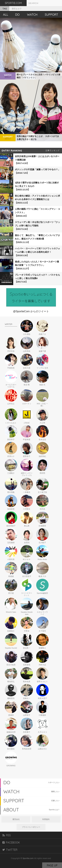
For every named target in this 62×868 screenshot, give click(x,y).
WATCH (32, 15)
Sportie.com (28, 858)
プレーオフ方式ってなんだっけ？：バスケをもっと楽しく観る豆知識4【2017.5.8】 (37, 278)
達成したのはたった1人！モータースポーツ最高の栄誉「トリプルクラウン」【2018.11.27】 (37, 265)
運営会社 (16, 819)
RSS (7, 835)
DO (17, 15)
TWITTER (10, 850)
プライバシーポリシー (31, 827)
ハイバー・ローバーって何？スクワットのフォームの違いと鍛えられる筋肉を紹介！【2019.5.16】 (37, 252)
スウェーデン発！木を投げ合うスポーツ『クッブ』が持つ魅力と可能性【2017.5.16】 (37, 226)
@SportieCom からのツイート (31, 311)
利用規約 (46, 819)
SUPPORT (52, 15)
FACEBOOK (11, 842)
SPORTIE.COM (13, 3)
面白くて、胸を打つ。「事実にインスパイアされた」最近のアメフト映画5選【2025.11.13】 (37, 239)
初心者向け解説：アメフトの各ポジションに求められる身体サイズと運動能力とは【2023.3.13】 (37, 199)
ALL (6, 15)
